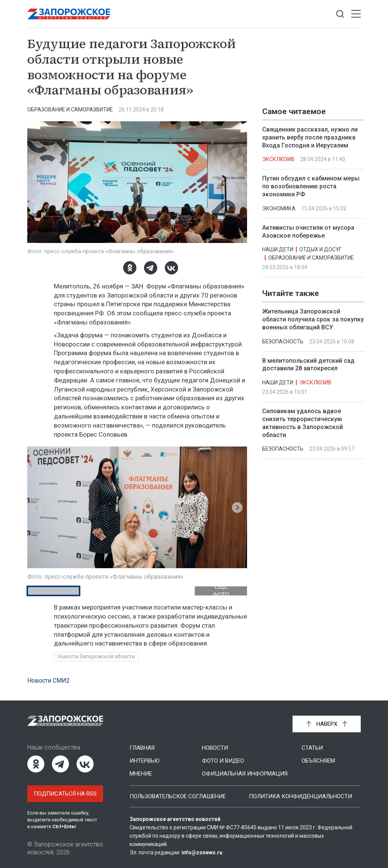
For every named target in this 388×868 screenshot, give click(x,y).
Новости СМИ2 (48, 681)
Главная (142, 748)
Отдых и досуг (321, 249)
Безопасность (283, 342)
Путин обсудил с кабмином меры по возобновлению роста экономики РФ (311, 186)
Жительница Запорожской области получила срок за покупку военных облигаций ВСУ (313, 320)
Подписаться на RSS (65, 794)
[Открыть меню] (356, 14)
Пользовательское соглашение (178, 796)
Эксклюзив (278, 159)
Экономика (279, 208)
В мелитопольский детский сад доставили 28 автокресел (308, 365)
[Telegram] (151, 268)
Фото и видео (223, 761)
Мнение (141, 774)
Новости (215, 748)
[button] (37, 508)
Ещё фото (221, 591)
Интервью (145, 761)
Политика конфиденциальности (300, 796)
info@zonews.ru (202, 852)
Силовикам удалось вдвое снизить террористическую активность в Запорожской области (303, 423)
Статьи (312, 748)
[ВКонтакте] (171, 268)
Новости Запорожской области (96, 656)
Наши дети (278, 249)
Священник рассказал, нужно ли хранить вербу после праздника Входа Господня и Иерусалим (310, 137)
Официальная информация (245, 774)
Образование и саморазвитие (70, 110)
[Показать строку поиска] (340, 14)
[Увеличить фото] (137, 182)
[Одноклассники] (130, 268)
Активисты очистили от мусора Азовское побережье (308, 232)
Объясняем (318, 761)
